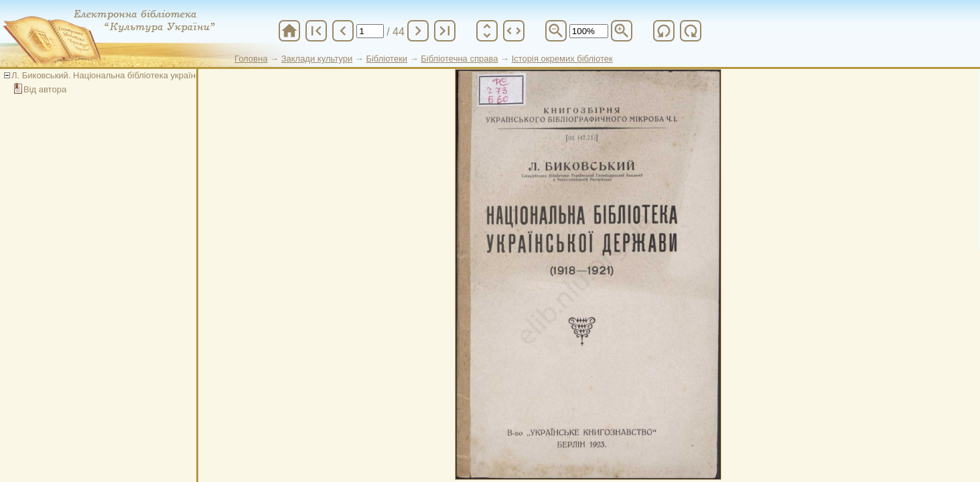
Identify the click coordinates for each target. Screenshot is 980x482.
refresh (664, 31)
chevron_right (418, 31)
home (289, 31)
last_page (445, 31)
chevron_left (343, 31)
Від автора (45, 89)
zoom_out (556, 31)
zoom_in (622, 31)
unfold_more (487, 31)
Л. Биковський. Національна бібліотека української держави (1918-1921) (157, 75)
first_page (316, 31)
